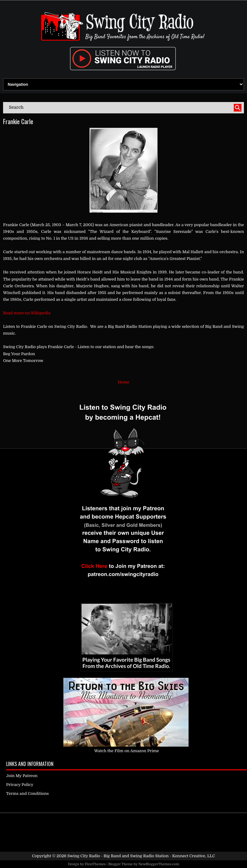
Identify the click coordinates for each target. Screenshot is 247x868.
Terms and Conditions (28, 793)
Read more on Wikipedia (27, 313)
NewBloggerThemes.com (159, 864)
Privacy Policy (20, 785)
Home (123, 382)
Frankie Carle (18, 121)
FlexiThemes (95, 864)
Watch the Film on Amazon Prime (127, 751)
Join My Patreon (22, 776)
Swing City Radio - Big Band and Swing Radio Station (118, 856)
